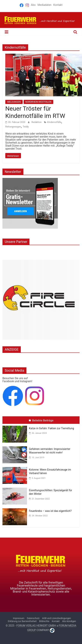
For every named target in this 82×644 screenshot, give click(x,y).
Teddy (26, 127)
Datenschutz (33, 618)
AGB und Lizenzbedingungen (57, 618)
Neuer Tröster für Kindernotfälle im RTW (35, 112)
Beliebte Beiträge (41, 420)
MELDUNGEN (14, 102)
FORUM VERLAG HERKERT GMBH (36, 626)
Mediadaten (44, 5)
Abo (33, 5)
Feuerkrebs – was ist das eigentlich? (50, 511)
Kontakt (58, 5)
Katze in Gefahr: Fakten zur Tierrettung (51, 428)
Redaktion (37, 122)
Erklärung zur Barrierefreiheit (22, 621)
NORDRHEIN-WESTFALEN (38, 102)
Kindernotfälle (54, 122)
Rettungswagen (13, 127)
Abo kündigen (69, 621)
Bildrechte (44, 621)
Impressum (19, 618)
